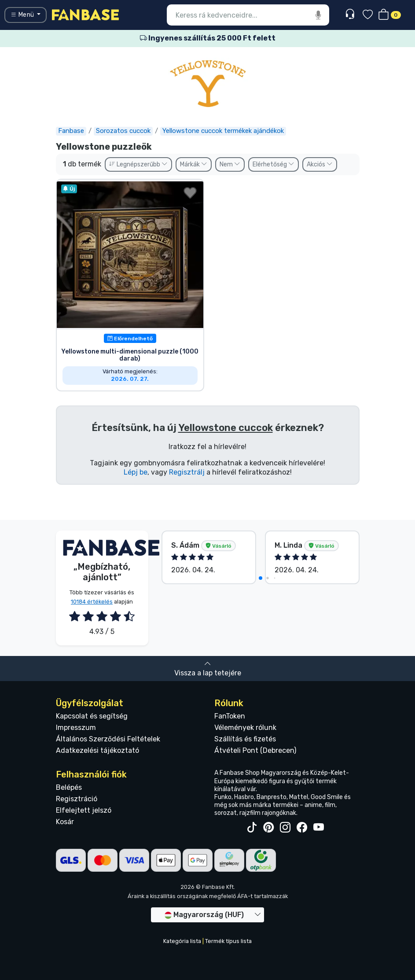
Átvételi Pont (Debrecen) (255, 750)
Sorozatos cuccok (123, 131)
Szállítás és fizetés (245, 739)
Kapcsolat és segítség (92, 716)
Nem (230, 164)
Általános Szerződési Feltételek (108, 739)
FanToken (230, 716)
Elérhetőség (274, 164)
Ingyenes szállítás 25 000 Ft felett (208, 38)
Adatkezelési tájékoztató (97, 750)
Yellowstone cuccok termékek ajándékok (223, 131)
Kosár (65, 822)
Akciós (320, 164)
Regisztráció (77, 799)
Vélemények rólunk (245, 728)
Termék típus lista (228, 941)
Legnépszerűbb (138, 164)
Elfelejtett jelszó (84, 810)
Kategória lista (182, 941)
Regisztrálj (187, 472)
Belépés (69, 787)
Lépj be (136, 472)
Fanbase (71, 131)
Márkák (194, 164)
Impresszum (76, 728)
